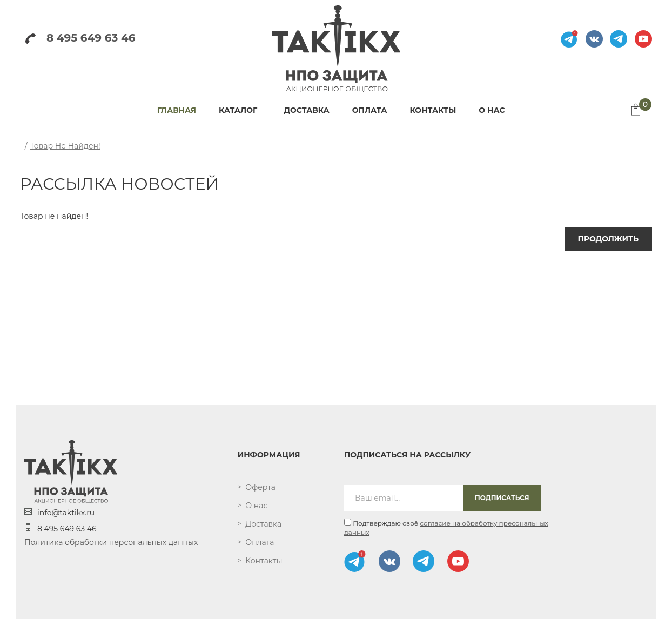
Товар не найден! (65, 146)
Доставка (263, 524)
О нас (256, 506)
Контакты (264, 561)
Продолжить (608, 239)
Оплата (260, 542)
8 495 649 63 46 (80, 38)
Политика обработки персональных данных (111, 542)
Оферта (260, 487)
